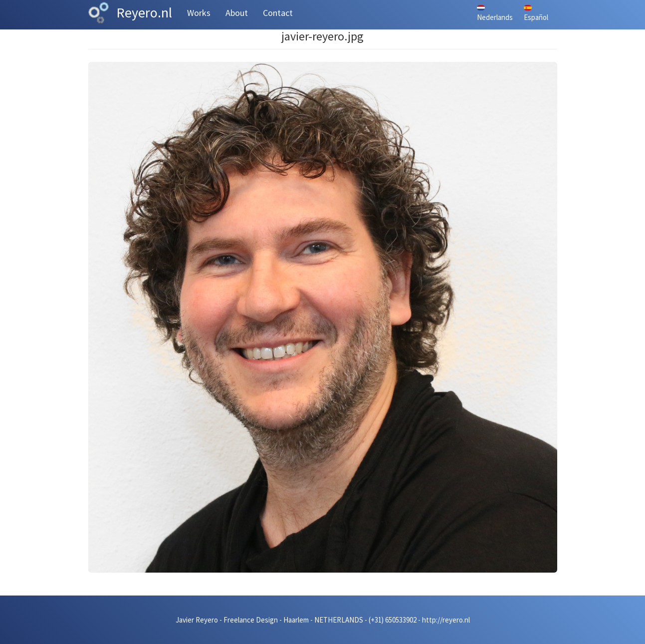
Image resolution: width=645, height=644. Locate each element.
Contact (278, 13)
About (237, 13)
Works (199, 13)
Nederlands (495, 13)
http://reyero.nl (446, 620)
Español (536, 13)
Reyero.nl (144, 12)
